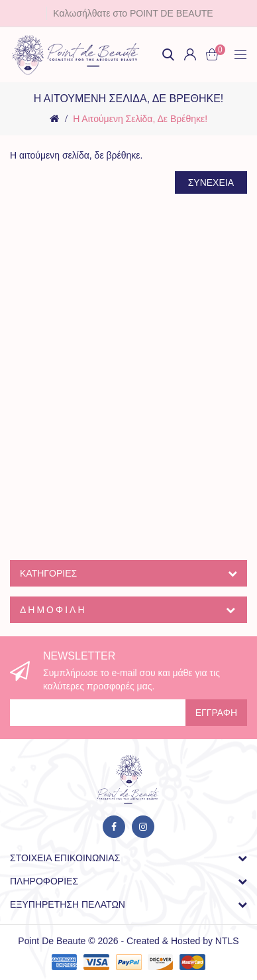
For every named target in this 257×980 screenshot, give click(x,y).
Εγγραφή (216, 713)
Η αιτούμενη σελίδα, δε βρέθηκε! (140, 119)
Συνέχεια (211, 182)
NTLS (227, 941)
